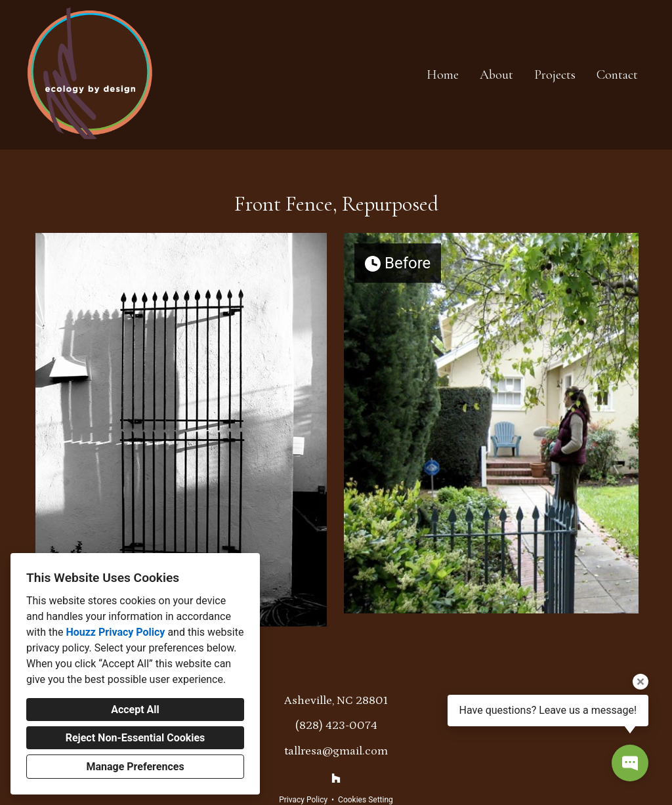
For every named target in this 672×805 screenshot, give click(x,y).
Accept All (135, 710)
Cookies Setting (366, 800)
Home (443, 75)
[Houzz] (336, 778)
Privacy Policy (303, 800)
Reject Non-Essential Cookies (136, 738)
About (496, 75)
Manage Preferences (135, 767)
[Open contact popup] (630, 763)
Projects (555, 75)
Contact (617, 75)
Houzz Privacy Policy (115, 632)
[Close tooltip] (640, 682)
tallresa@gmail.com (336, 751)
